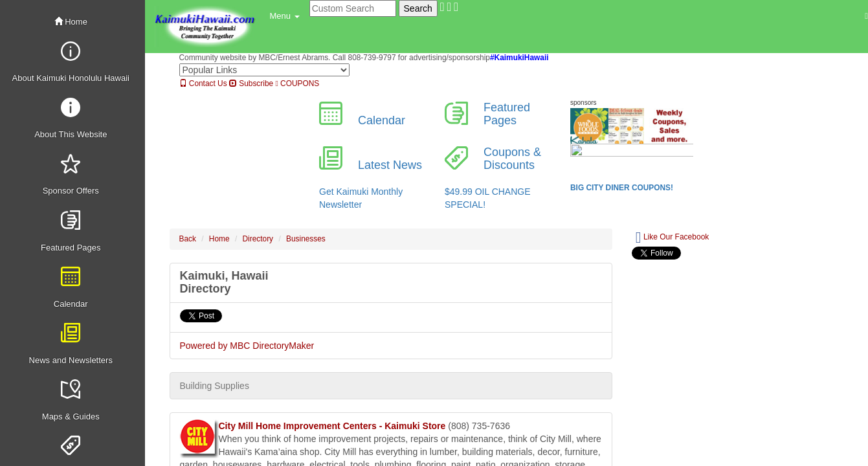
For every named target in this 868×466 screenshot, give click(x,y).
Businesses (306, 239)
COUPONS (297, 83)
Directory (258, 239)
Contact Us (203, 83)
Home (71, 22)
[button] (285, 16)
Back (188, 239)
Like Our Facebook (672, 238)
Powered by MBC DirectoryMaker (247, 346)
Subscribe (251, 83)
